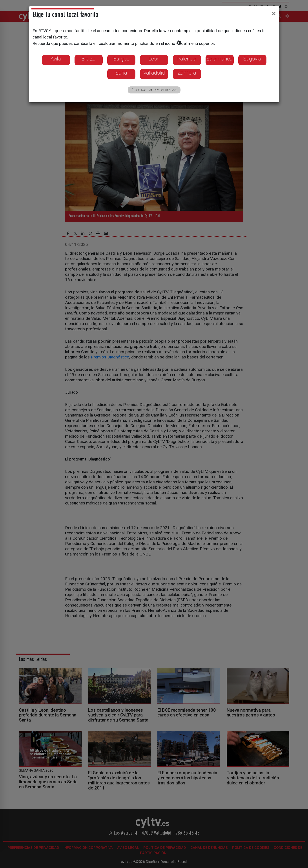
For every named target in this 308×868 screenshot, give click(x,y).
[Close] (274, 13)
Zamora (187, 73)
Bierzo (88, 59)
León (154, 59)
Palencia (187, 59)
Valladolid (154, 73)
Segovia (252, 59)
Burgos (121, 59)
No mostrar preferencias (154, 89)
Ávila (56, 59)
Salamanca (220, 59)
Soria (121, 73)
